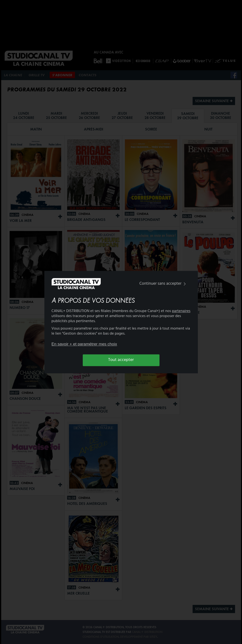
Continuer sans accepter (163, 284)
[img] (185, 284)
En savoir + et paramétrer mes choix (84, 344)
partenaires (181, 311)
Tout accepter (121, 360)
